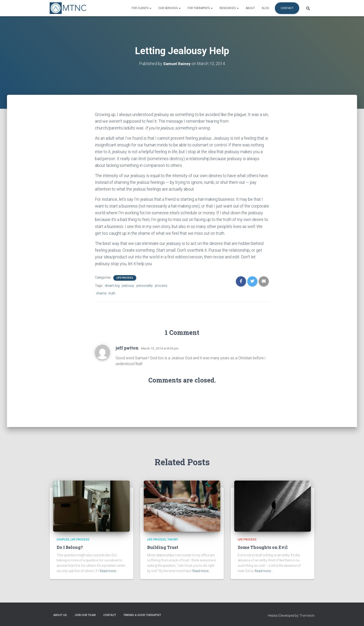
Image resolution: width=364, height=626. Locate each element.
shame (101, 293)
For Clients (141, 8)
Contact (287, 8)
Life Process (125, 278)
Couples (63, 540)
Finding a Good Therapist (142, 615)
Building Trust (163, 547)
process (161, 286)
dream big (112, 286)
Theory (173, 540)
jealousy (128, 286)
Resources (229, 8)
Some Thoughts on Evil (263, 547)
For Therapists (200, 8)
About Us (60, 615)
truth (112, 293)
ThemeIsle (307, 616)
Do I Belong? (70, 547)
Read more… (109, 571)
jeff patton (127, 348)
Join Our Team (85, 615)
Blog (265, 8)
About (250, 8)
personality (145, 286)
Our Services (169, 8)
